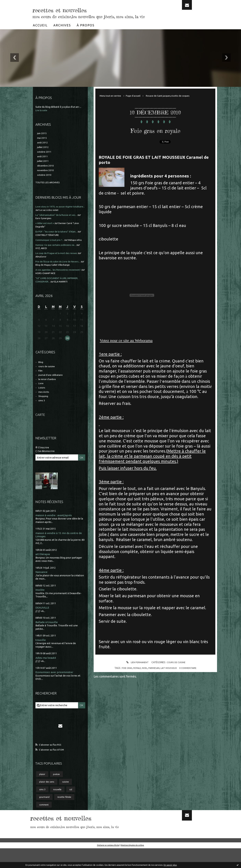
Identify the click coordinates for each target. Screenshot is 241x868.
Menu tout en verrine (112, 96)
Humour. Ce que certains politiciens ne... (59, 251)
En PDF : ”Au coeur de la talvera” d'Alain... (59, 235)
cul (74, 808)
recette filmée (66, 816)
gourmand (45, 816)
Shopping (44, 410)
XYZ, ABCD (46, 254)
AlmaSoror (46, 263)
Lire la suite (42, 110)
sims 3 (42, 414)
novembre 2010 (46, 173)
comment (45, 824)
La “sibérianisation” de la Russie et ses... (59, 218)
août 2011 (43, 158)
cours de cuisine (48, 377)
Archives (62, 25)
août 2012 (43, 143)
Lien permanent (136, 662)
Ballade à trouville (47, 637)
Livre (42, 396)
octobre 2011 (45, 153)
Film (41, 382)
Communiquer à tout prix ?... (52, 243)
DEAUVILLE (43, 623)
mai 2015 (42, 138)
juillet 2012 (43, 148)
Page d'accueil (137, 96)
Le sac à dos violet (64, 213)
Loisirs (42, 400)
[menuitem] (40, 25)
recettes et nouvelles (81, 9)
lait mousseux (170, 668)
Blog (41, 372)
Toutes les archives (49, 186)
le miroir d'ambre (49, 391)
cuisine (68, 799)
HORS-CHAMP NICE (66, 283)
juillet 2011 (43, 163)
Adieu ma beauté (47, 673)
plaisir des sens (48, 799)
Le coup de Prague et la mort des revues (59, 259)
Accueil (40, 25)
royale (135, 668)
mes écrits (45, 405)
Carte (41, 429)
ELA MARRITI (64, 291)
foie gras (124, 668)
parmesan (154, 668)
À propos (86, 25)
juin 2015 (42, 134)
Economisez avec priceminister (56, 688)
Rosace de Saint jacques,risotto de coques (175, 96)
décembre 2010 (46, 168)
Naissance (42, 587)
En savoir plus (170, 865)
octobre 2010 (45, 178)
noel (144, 668)
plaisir (43, 791)
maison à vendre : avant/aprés (55, 529)
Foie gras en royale (155, 129)
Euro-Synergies (48, 221)
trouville (41, 655)
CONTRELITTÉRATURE (53, 238)
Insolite (40, 605)
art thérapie (43, 569)
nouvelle (59, 808)
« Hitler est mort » (46, 226)
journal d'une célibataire (53, 386)
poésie (58, 791)
